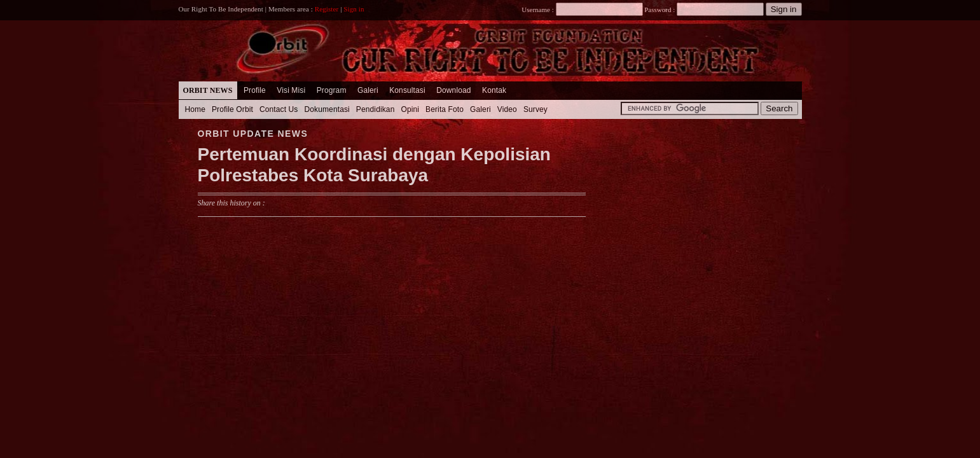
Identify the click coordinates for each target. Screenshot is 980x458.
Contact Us (279, 109)
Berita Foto (445, 109)
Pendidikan (376, 109)
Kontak (494, 90)
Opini (410, 109)
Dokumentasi (327, 109)
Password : (660, 10)
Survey (535, 109)
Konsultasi (407, 90)
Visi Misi (291, 90)
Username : (582, 10)
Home (196, 109)
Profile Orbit (232, 109)
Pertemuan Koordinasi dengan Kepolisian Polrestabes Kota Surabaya (374, 165)
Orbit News (208, 90)
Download (453, 90)
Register (327, 9)
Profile (255, 90)
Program (332, 90)
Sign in (354, 9)
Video (507, 109)
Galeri (368, 90)
